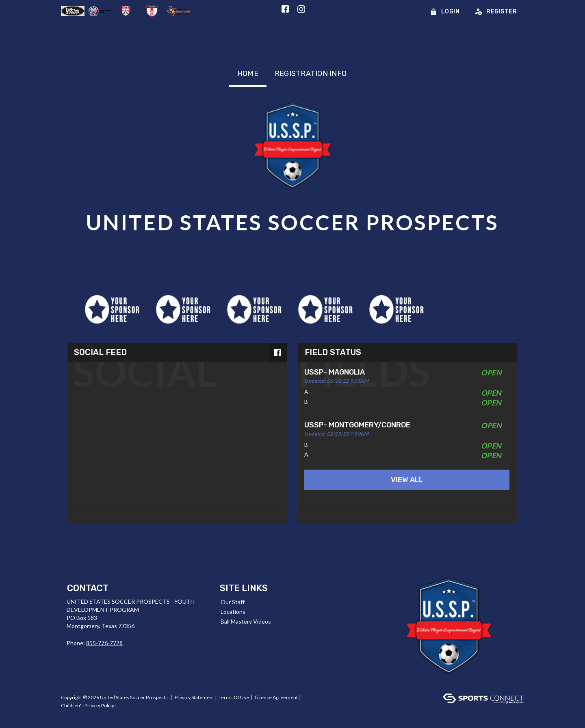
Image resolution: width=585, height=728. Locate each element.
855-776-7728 (104, 643)
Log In (70, 714)
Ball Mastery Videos (246, 621)
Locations (233, 612)
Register (496, 12)
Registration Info (311, 74)
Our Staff (233, 602)
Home (248, 74)
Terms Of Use (234, 697)
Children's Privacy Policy (88, 705)
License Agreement (276, 697)
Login (445, 12)
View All (407, 480)
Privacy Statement (194, 697)
